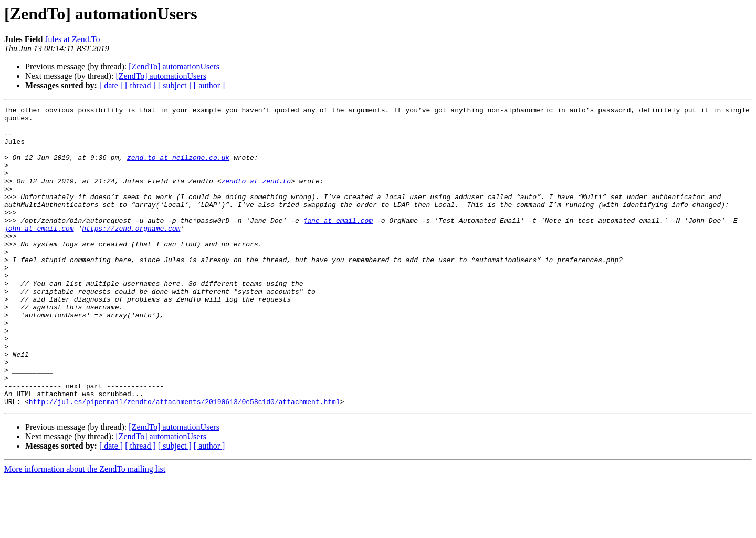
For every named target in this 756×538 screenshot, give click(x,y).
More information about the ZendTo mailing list (85, 529)
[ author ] (209, 85)
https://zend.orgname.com (131, 253)
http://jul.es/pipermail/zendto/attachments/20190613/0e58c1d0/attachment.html (185, 461)
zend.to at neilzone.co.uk (178, 168)
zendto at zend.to (256, 196)
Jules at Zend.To (72, 39)
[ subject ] (175, 85)
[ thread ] (140, 85)
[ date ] (111, 85)
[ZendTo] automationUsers (174, 66)
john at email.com (39, 253)
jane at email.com (338, 244)
